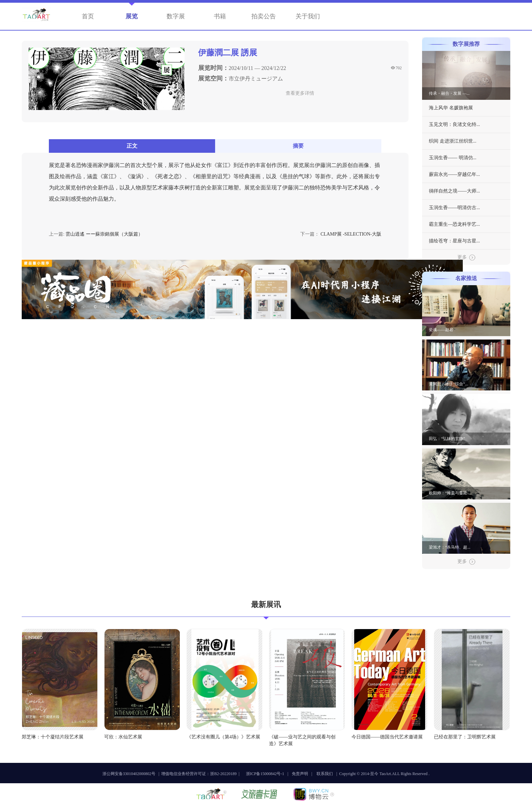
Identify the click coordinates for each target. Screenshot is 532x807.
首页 (88, 16)
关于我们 (308, 16)
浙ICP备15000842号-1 (265, 774)
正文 (132, 146)
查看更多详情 (300, 93)
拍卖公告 (264, 16)
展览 (132, 16)
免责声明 (300, 774)
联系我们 (325, 774)
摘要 (298, 146)
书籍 (220, 16)
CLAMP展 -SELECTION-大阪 (351, 234)
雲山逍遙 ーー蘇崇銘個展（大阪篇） (104, 234)
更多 (466, 258)
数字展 (176, 16)
